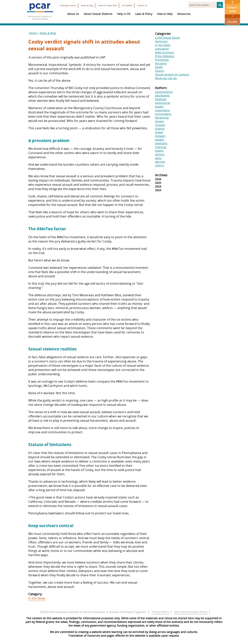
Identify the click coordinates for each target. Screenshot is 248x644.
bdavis (159, 151)
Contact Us (142, 6)
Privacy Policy (160, 612)
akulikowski (162, 95)
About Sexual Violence (98, 14)
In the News (37, 598)
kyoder (159, 107)
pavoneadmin (164, 92)
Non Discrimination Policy (191, 612)
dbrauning (162, 118)
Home (33, 33)
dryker (159, 132)
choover (160, 125)
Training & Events (68, 6)
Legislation (162, 49)
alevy (158, 158)
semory (160, 154)
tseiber (160, 121)
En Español (127, 6)
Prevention (162, 60)
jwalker (160, 140)
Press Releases (165, 56)
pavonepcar (163, 103)
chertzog (161, 147)
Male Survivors (165, 52)
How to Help (165, 14)
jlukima (160, 129)
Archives (161, 175)
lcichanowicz (163, 114)
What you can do (166, 78)
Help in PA (124, 14)
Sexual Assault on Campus (172, 74)
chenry (159, 165)
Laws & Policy (144, 14)
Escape (232, 19)
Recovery (161, 63)
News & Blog (87, 6)
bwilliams (161, 143)
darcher (160, 162)
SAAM (159, 67)
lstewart (160, 136)
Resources (184, 14)
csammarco (162, 110)
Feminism (161, 41)
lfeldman (161, 99)
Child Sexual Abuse (167, 38)
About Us (73, 14)
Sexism (160, 71)
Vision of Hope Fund (107, 6)
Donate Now (232, 6)
